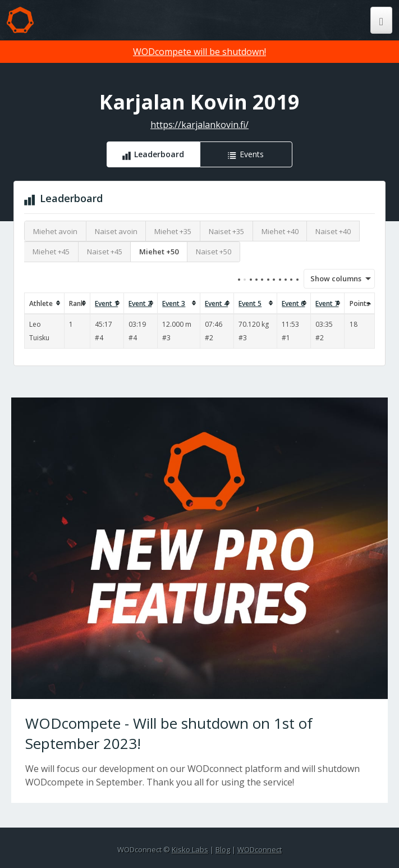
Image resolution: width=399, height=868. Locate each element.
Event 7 (327, 303)
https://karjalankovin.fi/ (199, 125)
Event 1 (106, 303)
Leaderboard (159, 154)
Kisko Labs (190, 849)
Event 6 (293, 303)
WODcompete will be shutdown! (199, 52)
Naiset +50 (214, 252)
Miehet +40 (280, 231)
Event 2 (140, 303)
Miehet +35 (173, 231)
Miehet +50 (159, 252)
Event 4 (216, 303)
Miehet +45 (51, 252)
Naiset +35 (226, 231)
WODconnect (260, 849)
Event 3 (174, 303)
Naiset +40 (333, 231)
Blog (223, 849)
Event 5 (250, 303)
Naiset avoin (116, 231)
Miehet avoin (55, 231)
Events (252, 154)
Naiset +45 (105, 252)
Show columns (332, 278)
